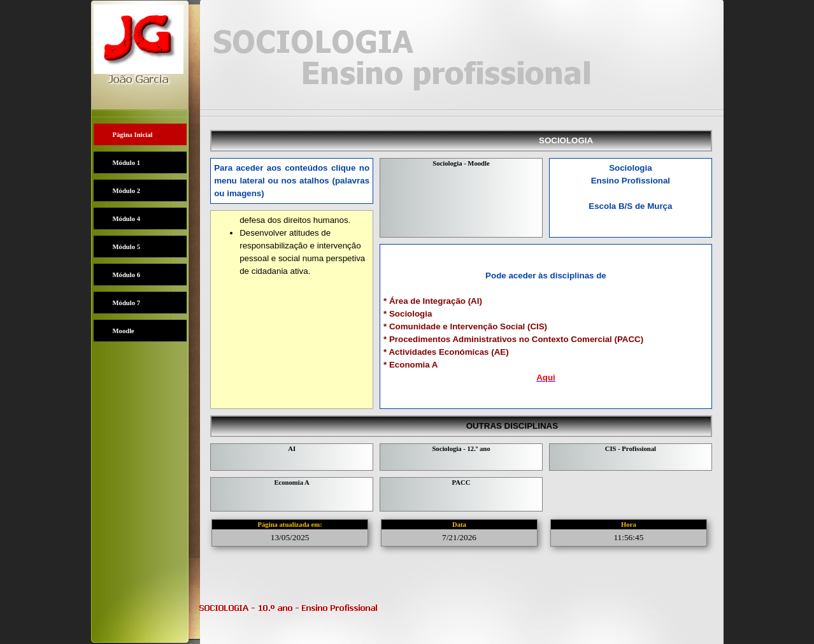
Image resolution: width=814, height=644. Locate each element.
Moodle (124, 331)
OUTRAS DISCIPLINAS (528, 426)
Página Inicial (133, 135)
